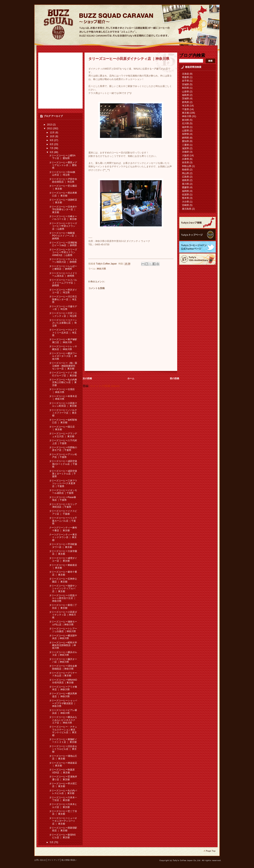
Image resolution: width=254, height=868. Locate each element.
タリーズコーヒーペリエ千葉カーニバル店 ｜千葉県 (63, 521)
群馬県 (185, 102)
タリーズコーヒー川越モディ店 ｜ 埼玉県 (63, 308)
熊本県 (185, 198)
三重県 (185, 145)
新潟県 (185, 120)
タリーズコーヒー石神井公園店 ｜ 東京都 (63, 580)
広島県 (185, 177)
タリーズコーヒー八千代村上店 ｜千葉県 (63, 442)
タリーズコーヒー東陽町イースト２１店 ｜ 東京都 (63, 741)
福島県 (185, 95)
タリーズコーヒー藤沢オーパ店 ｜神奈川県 (63, 661)
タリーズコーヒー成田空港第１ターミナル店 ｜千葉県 (63, 474)
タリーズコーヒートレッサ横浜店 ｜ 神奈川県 (63, 348)
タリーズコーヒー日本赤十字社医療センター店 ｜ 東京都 (63, 210)
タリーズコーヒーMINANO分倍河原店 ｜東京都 (63, 681)
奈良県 (185, 162)
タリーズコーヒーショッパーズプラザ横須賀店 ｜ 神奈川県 (63, 703)
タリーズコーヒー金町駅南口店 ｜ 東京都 (63, 421)
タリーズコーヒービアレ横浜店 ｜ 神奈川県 (63, 712)
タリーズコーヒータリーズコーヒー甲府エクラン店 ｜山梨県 (63, 226)
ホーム (131, 378)
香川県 (185, 184)
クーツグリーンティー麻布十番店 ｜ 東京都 (63, 529)
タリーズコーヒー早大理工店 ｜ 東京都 (63, 785)
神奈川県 (101, 269)
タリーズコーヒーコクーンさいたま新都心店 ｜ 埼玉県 (63, 323)
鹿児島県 (187, 209)
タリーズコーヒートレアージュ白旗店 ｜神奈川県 (63, 630)
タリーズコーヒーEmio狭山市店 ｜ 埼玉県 (62, 173)
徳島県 (185, 180)
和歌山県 (187, 166)
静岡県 (185, 138)
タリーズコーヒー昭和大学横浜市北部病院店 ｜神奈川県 (63, 645)
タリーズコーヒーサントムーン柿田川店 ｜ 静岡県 (63, 261)
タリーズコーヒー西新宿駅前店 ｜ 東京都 (63, 829)
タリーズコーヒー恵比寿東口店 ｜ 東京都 (63, 194)
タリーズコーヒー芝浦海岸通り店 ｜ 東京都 (63, 778)
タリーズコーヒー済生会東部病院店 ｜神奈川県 (63, 667)
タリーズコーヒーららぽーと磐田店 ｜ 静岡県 (63, 268)
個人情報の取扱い (69, 860)
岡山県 (185, 173)
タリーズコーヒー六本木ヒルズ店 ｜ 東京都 (63, 806)
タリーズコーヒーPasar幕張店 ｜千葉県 (63, 499)
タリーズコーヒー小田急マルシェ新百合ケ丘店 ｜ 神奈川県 (63, 598)
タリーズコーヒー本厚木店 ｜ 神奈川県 (63, 398)
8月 (52, 144)
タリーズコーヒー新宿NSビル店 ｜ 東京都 (62, 836)
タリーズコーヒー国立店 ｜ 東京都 (62, 428)
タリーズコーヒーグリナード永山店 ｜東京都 (63, 674)
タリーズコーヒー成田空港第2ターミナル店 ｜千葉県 (63, 464)
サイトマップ (54, 860)
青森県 (185, 77)
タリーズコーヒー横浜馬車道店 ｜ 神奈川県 (63, 695)
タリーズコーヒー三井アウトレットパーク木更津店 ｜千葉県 (63, 483)
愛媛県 (185, 187)
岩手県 (185, 81)
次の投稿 (87, 378)
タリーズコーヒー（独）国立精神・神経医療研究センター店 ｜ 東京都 (63, 366)
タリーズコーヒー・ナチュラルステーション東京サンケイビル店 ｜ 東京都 (63, 731)
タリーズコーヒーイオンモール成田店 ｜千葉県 (63, 492)
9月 (52, 140)
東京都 (185, 113)
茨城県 (185, 99)
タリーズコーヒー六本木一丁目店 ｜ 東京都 (63, 799)
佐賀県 (185, 195)
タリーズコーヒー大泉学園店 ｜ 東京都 (63, 553)
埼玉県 (185, 106)
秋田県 (185, 88)
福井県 (185, 127)
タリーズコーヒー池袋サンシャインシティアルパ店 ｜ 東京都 (63, 589)
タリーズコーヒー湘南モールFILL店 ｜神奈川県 (63, 623)
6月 (52, 152)
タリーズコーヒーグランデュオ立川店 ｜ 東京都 (63, 435)
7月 (52, 148)
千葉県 (185, 109)
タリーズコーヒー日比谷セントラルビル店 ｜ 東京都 (63, 749)
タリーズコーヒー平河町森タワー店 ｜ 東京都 (63, 546)
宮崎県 (185, 205)
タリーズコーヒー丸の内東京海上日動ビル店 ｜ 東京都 (63, 382)
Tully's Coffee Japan (107, 264)
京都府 (185, 152)
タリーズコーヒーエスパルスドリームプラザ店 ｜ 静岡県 (63, 283)
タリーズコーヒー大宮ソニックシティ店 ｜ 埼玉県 (63, 315)
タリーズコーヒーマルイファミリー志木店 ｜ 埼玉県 (63, 333)
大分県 (185, 202)
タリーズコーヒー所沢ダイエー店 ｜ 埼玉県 (63, 291)
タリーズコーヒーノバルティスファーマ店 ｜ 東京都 (63, 413)
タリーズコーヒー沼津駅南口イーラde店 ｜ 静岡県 (63, 244)
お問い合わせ (40, 860)
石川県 (185, 123)
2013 (50, 125)
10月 (53, 136)
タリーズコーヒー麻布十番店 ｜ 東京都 (63, 573)
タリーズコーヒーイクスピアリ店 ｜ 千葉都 (63, 512)
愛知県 (185, 141)
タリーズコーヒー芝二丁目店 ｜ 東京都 (63, 813)
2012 (50, 128)
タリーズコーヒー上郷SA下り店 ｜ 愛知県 (62, 157)
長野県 (185, 134)
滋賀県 (185, 148)
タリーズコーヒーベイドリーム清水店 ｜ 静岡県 (63, 275)
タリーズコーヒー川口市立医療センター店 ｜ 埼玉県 (63, 299)
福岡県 (185, 191)
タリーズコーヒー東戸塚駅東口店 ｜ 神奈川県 (63, 341)
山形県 (185, 92)
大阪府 (185, 156)
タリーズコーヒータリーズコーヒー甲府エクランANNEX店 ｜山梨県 (63, 252)
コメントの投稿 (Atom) (105, 386)
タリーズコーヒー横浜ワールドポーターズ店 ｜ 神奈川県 (63, 356)
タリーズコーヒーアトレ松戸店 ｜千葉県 (63, 456)
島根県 (185, 170)
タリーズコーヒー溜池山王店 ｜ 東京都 (63, 757)
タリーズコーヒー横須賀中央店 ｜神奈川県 (63, 637)
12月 (53, 133)
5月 (52, 842)
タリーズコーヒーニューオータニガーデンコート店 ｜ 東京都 (63, 821)
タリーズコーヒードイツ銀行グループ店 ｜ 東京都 (63, 374)
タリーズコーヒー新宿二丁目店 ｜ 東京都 (63, 606)
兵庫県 (185, 159)
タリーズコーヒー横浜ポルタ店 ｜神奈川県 (63, 654)
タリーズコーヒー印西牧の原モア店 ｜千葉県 (63, 449)
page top (210, 851)
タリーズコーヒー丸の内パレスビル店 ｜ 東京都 (63, 792)
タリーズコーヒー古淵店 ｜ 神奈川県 (62, 391)
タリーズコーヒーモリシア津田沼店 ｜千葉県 (63, 506)
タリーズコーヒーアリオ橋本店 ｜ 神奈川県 (63, 688)
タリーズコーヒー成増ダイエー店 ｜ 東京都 (63, 559)
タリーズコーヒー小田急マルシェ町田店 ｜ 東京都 (63, 405)
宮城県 (185, 84)
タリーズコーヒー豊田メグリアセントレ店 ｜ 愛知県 (63, 165)
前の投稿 (174, 378)
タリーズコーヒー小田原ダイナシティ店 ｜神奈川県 (63, 615)
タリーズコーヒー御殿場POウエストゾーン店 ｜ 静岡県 (63, 236)
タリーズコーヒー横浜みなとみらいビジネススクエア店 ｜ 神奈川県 (63, 720)
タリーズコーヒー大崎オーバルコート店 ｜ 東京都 (63, 218)
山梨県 (185, 131)
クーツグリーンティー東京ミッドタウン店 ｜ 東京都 (63, 537)
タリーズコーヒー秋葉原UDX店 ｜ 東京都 (62, 771)
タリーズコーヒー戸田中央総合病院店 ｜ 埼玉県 (63, 180)
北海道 (185, 74)
